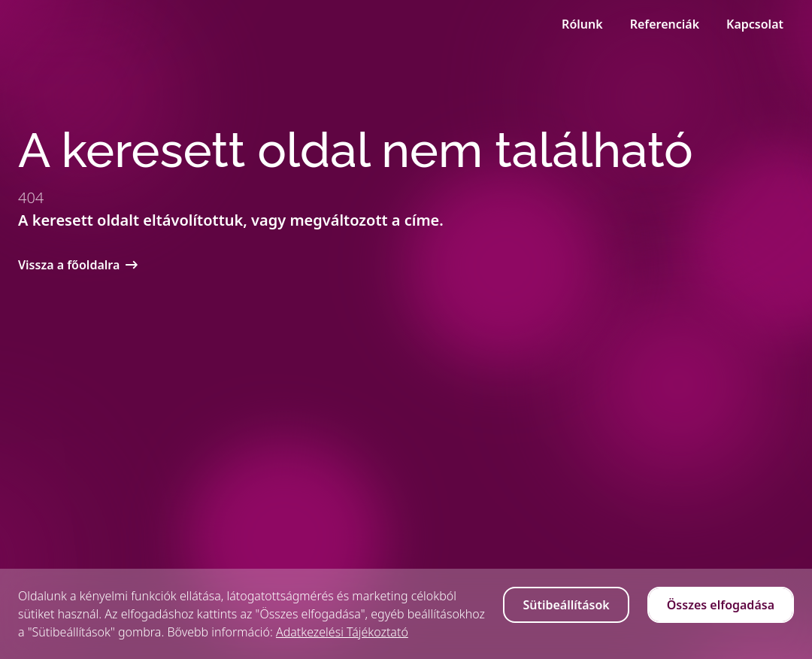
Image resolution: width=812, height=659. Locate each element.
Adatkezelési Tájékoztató (342, 632)
